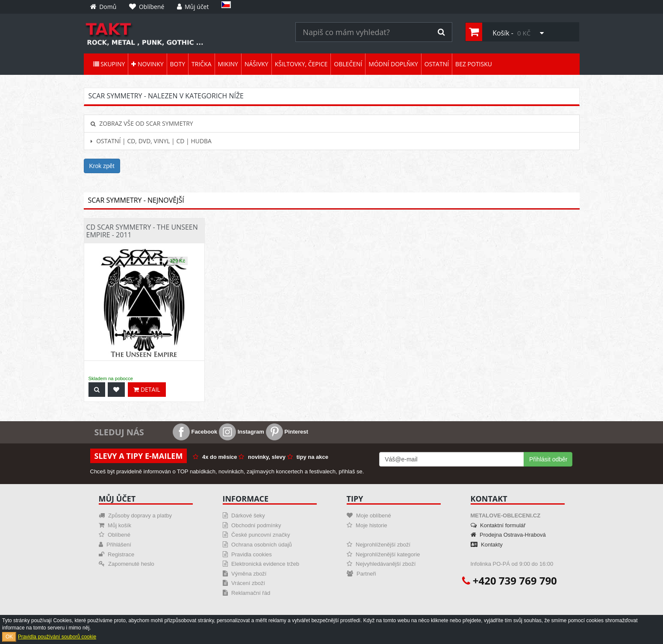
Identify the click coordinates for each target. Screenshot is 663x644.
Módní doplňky (393, 64)
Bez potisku (474, 64)
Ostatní (437, 64)
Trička (202, 64)
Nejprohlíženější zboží (379, 545)
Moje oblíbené (369, 515)
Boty (178, 64)
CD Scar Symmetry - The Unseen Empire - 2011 (142, 231)
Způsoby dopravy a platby (135, 515)
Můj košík (115, 525)
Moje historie (367, 525)
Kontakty (487, 545)
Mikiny (228, 64)
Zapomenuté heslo (127, 564)
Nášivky (256, 64)
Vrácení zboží (244, 583)
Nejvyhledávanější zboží (381, 564)
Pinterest (287, 432)
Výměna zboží (245, 574)
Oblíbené (115, 535)
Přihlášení (115, 545)
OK (9, 637)
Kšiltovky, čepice (301, 64)
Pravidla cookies (247, 554)
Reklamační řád (247, 593)
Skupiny (109, 64)
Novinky (147, 64)
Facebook (195, 432)
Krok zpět (102, 166)
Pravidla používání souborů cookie (57, 637)
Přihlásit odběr (548, 459)
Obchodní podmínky (252, 525)
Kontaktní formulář (498, 525)
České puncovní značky (256, 535)
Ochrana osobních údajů (257, 545)
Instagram (242, 432)
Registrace (117, 554)
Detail (147, 389)
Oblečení (348, 64)
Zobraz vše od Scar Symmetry (142, 123)
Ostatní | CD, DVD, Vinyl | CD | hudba (151, 141)
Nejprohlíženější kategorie (383, 554)
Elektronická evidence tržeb (261, 564)
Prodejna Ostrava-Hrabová (508, 535)
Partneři (361, 574)
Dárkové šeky (244, 515)
